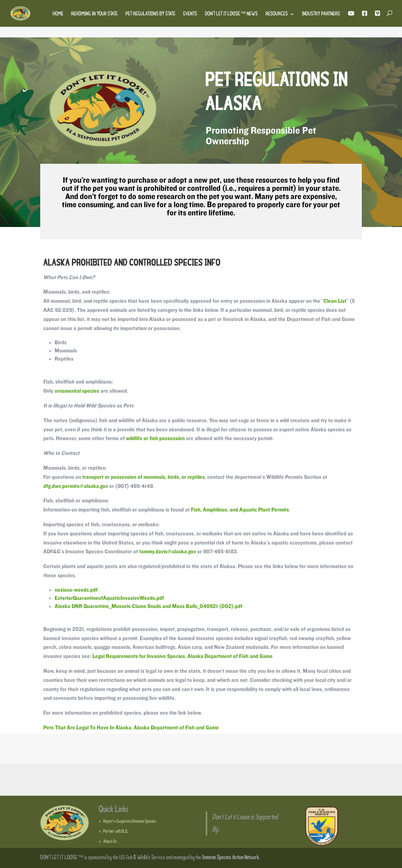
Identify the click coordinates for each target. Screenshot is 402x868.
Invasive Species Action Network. (231, 858)
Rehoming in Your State (95, 14)
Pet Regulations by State (151, 14)
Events (190, 14)
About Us (110, 842)
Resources (277, 14)
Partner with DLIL (116, 832)
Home (58, 14)
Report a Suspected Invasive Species (130, 821)
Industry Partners (321, 14)
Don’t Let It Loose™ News (231, 14)
